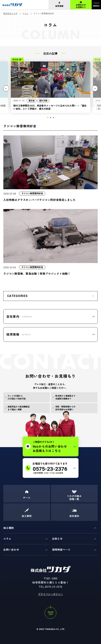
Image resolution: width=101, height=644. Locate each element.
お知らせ (57, 539)
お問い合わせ (11, 550)
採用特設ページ (61, 550)
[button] (48, 118)
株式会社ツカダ (10, 13)
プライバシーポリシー (50, 594)
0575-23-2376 (54, 587)
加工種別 (9, 528)
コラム (26, 13)
